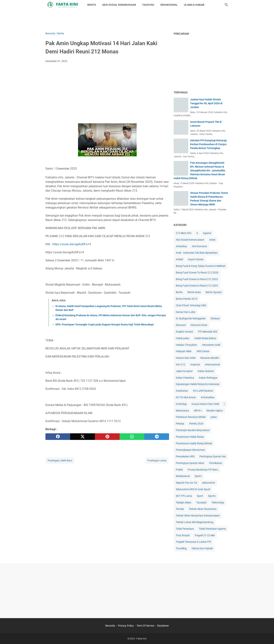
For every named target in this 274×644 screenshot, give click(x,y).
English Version (185, 332)
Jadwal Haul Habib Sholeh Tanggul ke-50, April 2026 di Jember (206, 103)
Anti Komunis (199, 246)
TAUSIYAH (148, 5)
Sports (212, 496)
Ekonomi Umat (199, 325)
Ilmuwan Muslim (210, 358)
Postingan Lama (157, 460)
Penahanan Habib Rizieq (190, 437)
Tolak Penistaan (185, 529)
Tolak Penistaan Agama (212, 529)
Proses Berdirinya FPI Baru (203, 470)
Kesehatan (182, 391)
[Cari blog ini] (226, 5)
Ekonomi (181, 325)
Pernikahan (216, 463)
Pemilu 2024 (196, 424)
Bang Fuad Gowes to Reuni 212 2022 (197, 279)
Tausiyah (201, 502)
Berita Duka (194, 292)
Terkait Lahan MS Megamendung (195, 522)
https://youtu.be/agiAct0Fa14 (72, 244)
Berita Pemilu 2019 (187, 299)
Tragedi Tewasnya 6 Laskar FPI (194, 542)
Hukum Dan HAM (186, 358)
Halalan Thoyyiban (186, 345)
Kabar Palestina (185, 378)
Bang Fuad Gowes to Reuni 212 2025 (197, 286)
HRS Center (203, 351)
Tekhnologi (218, 502)
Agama (207, 233)
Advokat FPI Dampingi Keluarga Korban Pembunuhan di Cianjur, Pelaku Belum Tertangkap (209, 144)
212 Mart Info (184, 233)
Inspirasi (195, 364)
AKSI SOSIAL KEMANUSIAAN (119, 5)
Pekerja (180, 424)
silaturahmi (208, 483)
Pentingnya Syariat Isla (213, 456)
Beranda (110, 626)
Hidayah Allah (184, 351)
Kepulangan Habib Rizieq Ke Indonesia (198, 384)
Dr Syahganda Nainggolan (191, 318)
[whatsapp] (132, 437)
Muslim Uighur (215, 411)
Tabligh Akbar (184, 502)
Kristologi (181, 404)
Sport (200, 496)
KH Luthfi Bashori (203, 391)
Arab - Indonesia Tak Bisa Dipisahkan (197, 253)
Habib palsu (183, 338)
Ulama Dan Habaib (202, 548)
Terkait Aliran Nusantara (203, 509)
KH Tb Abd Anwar (186, 397)
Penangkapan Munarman (190, 450)
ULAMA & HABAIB (194, 5)
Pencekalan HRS (185, 456)
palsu (214, 417)
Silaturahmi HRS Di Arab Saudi (193, 489)
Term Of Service (145, 626)
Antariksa (181, 246)
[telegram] (157, 437)
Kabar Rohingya (208, 378)
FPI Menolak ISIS (208, 332)
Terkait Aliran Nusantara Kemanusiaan (198, 516)
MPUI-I (198, 411)
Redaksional (183, 476)
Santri (198, 476)
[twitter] (83, 437)
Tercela (180, 509)
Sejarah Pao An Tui (186, 483)
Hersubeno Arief (211, 345)
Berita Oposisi (214, 292)
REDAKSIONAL (169, 5)
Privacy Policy (126, 626)
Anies (212, 240)
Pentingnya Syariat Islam (190, 463)
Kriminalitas (208, 397)
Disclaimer (163, 626)
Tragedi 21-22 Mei (205, 535)
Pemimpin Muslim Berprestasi (193, 430)
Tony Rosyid (183, 535)
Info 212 (181, 364)
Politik (179, 470)
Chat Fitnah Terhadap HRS (191, 305)
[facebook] (58, 437)
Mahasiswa (182, 411)
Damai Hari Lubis (186, 312)
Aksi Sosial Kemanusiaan (190, 240)
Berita (179, 292)
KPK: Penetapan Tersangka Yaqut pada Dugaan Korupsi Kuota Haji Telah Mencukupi (105, 324)
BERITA (92, 5)
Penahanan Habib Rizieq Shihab (194, 443)
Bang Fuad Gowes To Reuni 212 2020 (197, 273)
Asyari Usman (196, 259)
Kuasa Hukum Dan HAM (205, 404)
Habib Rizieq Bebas (205, 338)
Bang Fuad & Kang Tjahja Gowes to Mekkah (201, 266)
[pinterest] (107, 437)
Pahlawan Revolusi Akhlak (191, 417)
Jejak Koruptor (184, 371)
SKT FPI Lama (184, 496)
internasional (212, 364)
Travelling (181, 548)
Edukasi (215, 318)
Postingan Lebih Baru (60, 460)
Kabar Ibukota (206, 371)
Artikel (179, 259)
